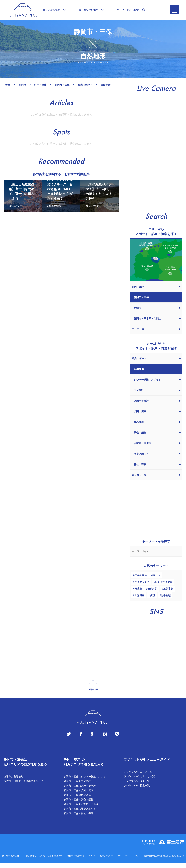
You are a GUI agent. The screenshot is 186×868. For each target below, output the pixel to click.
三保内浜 (153, 594)
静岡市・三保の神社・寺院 (79, 818)
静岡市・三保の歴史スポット (80, 814)
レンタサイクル (164, 587)
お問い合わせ (106, 861)
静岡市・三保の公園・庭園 (79, 795)
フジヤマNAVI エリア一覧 (138, 777)
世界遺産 (139, 601)
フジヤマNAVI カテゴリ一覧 (139, 781)
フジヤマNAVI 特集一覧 (137, 791)
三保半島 (168, 594)
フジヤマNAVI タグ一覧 (137, 786)
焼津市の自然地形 (13, 782)
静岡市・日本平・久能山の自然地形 (23, 786)
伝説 (153, 601)
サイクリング (142, 587)
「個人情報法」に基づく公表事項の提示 (43, 861)
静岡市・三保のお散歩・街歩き (81, 809)
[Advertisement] (61, 253)
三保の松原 (141, 580)
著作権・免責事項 (75, 861)
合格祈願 (166, 601)
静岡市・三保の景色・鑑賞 (79, 805)
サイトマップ (124, 861)
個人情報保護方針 (11, 861)
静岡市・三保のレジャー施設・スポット (86, 782)
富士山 (156, 580)
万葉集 (138, 594)
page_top (93, 689)
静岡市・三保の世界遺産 (77, 800)
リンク (138, 861)
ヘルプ (92, 861)
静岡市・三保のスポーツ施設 (80, 791)
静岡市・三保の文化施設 (77, 786)
